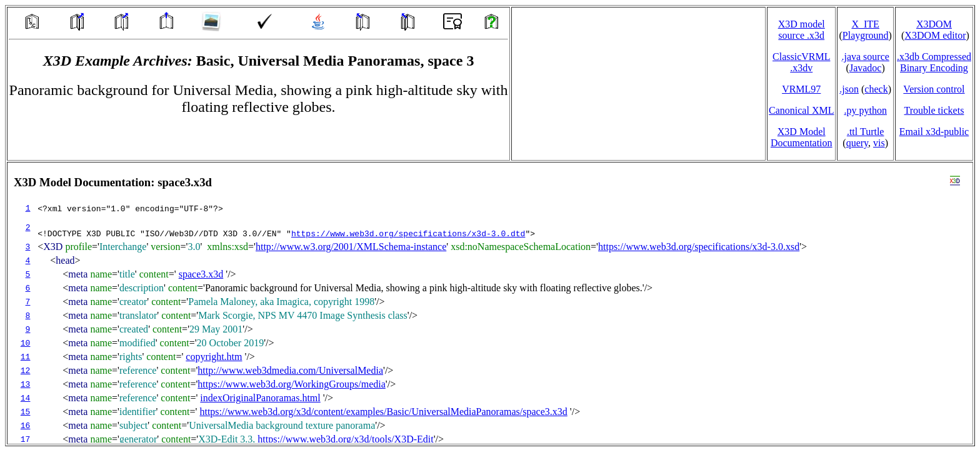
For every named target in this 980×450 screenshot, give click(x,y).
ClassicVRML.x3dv (801, 62)
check (876, 89)
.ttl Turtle (866, 132)
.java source (865, 57)
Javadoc (866, 68)
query (857, 143)
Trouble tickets (934, 110)
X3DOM (934, 24)
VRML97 (801, 89)
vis (879, 143)
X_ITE (865, 24)
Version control (934, 89)
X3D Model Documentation (802, 137)
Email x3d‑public (934, 132)
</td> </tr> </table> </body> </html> (490, 303)
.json (849, 89)
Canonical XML (801, 110)
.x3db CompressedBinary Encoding (934, 62)
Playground (866, 35)
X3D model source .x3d (802, 30)
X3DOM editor (935, 35)
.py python (865, 110)
